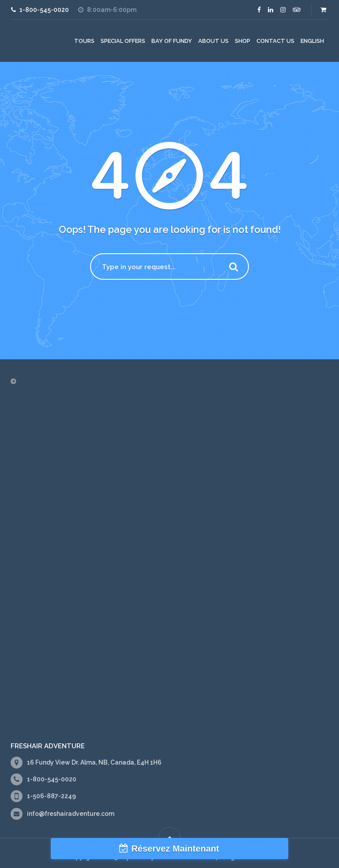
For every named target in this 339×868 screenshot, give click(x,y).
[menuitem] (312, 41)
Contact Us (275, 41)
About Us (213, 41)
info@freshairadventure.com (71, 814)
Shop (243, 41)
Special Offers (123, 41)
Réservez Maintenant (175, 849)
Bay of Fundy (172, 41)
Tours (84, 41)
